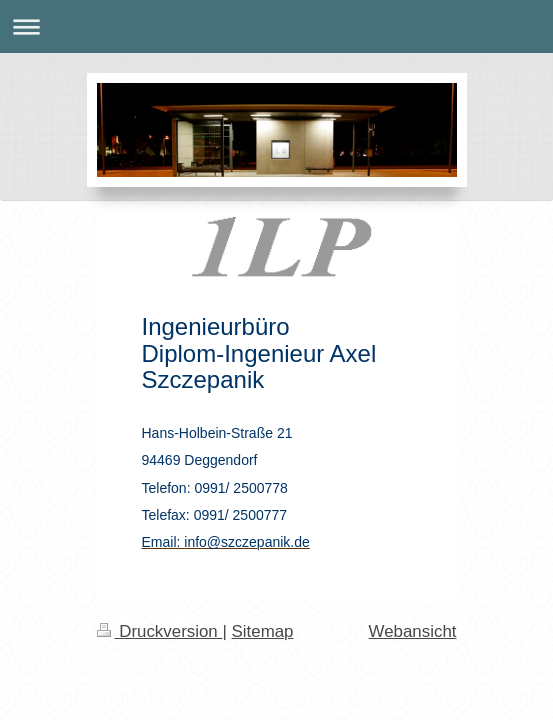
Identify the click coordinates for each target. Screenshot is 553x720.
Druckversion (160, 631)
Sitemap (263, 631)
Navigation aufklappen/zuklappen (276, 26)
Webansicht (413, 631)
